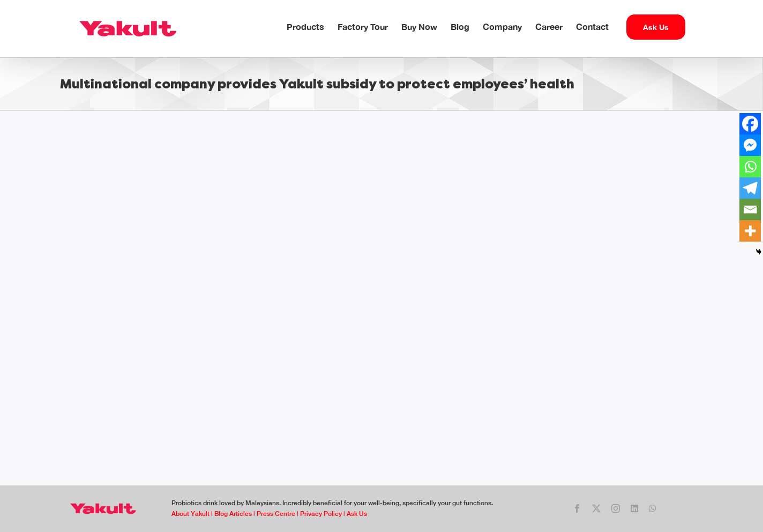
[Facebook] (750, 124)
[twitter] (596, 508)
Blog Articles (233, 514)
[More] (750, 231)
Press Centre (276, 514)
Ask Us (356, 514)
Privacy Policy (321, 514)
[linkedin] (634, 508)
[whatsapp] (653, 508)
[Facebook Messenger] (750, 145)
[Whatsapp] (750, 167)
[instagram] (616, 508)
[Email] (750, 209)
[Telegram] (750, 188)
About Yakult (190, 514)
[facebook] (577, 508)
